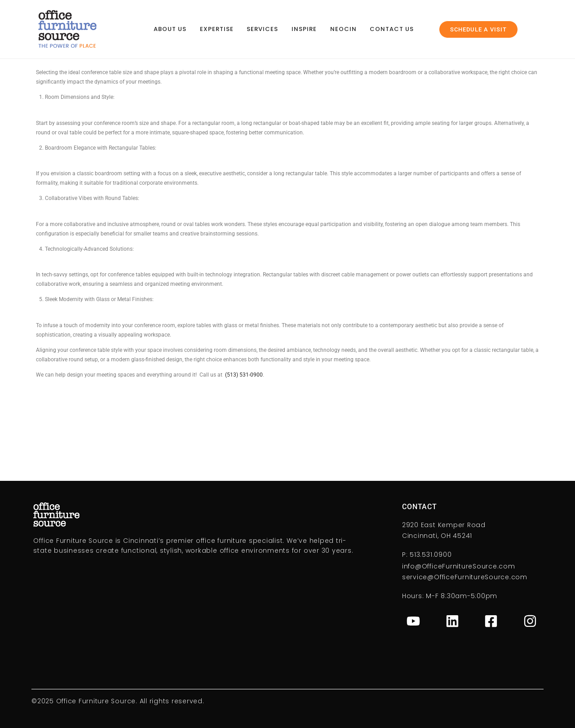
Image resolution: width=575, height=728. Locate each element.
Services (262, 29)
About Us (170, 29)
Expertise (217, 29)
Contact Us (392, 29)
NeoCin (343, 29)
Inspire (304, 29)
